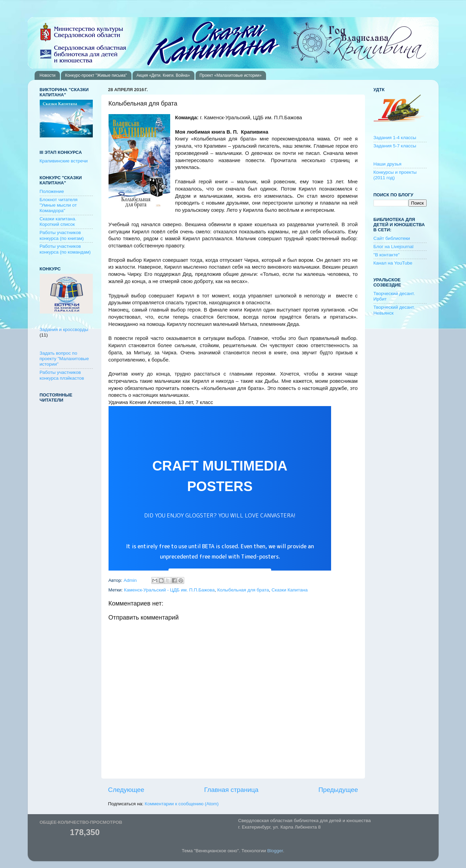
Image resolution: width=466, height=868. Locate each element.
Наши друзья (388, 164)
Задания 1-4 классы (395, 138)
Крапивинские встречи (64, 161)
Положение (52, 191)
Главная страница (231, 790)
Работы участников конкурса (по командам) (65, 249)
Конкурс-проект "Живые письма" (96, 75)
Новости (48, 75)
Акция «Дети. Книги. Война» (163, 75)
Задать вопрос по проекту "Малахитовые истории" (64, 359)
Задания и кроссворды (64, 329)
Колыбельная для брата (243, 590)
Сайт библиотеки (392, 238)
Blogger (275, 851)
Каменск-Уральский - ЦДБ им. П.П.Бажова (169, 590)
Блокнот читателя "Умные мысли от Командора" (59, 205)
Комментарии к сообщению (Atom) (182, 804)
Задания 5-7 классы (395, 146)
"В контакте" (387, 255)
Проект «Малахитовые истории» (231, 75)
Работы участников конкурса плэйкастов (62, 375)
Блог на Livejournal (394, 247)
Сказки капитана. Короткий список (58, 222)
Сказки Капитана (289, 590)
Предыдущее (338, 790)
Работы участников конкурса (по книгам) (62, 235)
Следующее (126, 790)
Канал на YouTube (393, 263)
